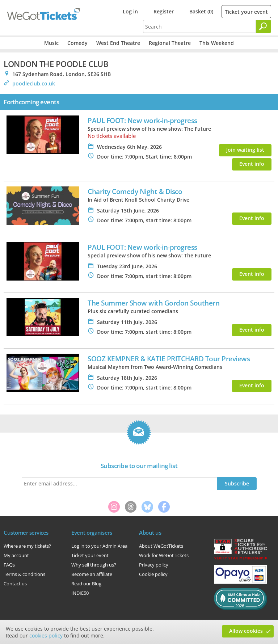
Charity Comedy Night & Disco (135, 191)
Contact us (15, 584)
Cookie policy (153, 574)
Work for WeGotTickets (164, 555)
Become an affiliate (92, 574)
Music (51, 43)
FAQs (9, 565)
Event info (252, 164)
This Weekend (217, 43)
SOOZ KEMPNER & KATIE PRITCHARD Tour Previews (169, 359)
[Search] (264, 26)
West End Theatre (118, 43)
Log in (130, 11)
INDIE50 (80, 593)
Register (164, 11)
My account (16, 555)
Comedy (77, 43)
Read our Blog (86, 584)
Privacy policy (154, 565)
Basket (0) (201, 11)
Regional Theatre (170, 43)
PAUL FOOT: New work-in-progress (142, 120)
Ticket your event (246, 12)
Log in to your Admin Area (99, 546)
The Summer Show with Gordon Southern (153, 303)
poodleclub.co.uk (34, 83)
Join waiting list (245, 150)
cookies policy (46, 635)
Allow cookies (246, 631)
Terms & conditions (24, 574)
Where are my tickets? (27, 546)
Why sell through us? (94, 565)
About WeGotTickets (161, 546)
